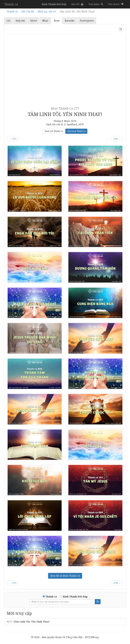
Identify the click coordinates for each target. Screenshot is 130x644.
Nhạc (45, 21)
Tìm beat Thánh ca (76, 131)
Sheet (34, 21)
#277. (28, 622)
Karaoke (70, 21)
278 (117, 139)
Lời (8, 21)
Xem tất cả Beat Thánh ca (65, 576)
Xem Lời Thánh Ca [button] (54, 131)
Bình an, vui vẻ (47, 11)
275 (13, 139)
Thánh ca (11, 4)
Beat (57, 21)
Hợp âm (20, 21)
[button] (116, 4)
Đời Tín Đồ (28, 11)
